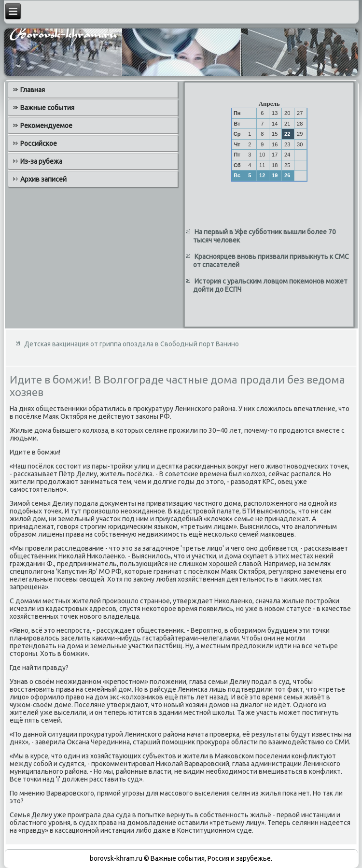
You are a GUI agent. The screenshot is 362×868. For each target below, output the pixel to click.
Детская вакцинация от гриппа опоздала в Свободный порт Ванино (132, 344)
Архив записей (43, 179)
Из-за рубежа (41, 161)
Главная (33, 90)
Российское (39, 143)
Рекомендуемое (46, 126)
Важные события (47, 108)
